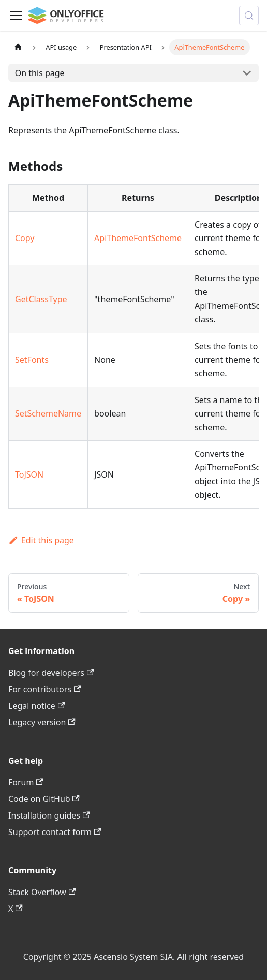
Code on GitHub (44, 799)
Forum (26, 782)
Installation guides (49, 815)
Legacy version (42, 722)
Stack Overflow (42, 892)
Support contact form (55, 832)
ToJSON (29, 474)
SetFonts (32, 360)
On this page (40, 73)
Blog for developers (51, 673)
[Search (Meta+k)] (249, 16)
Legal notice (36, 706)
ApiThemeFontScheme (138, 238)
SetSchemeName (48, 413)
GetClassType (41, 299)
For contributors (44, 689)
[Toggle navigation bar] (16, 16)
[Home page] (18, 47)
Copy (25, 238)
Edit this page (41, 540)
